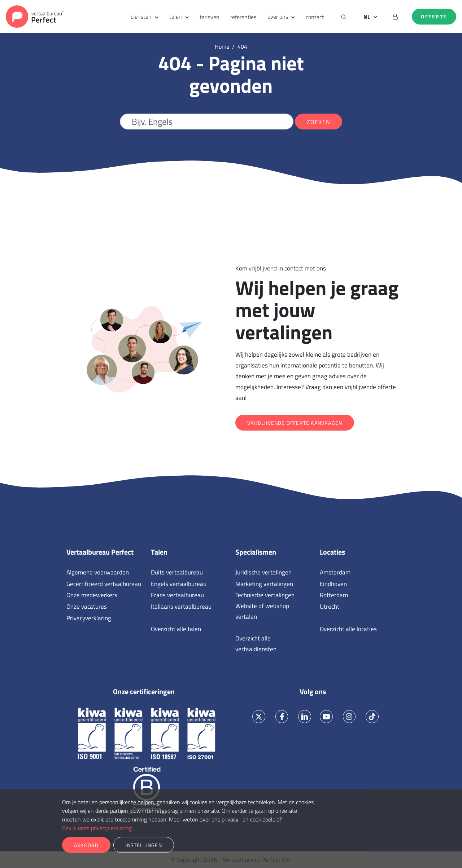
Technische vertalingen (265, 595)
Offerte (434, 17)
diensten (141, 17)
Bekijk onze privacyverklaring (97, 828)
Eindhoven (333, 584)
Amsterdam (335, 572)
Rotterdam (334, 595)
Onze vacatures (87, 607)
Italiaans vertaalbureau (181, 607)
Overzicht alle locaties (348, 629)
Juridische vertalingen (263, 572)
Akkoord (86, 845)
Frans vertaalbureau (177, 595)
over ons (278, 17)
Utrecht (330, 607)
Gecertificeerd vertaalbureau (104, 584)
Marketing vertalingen (264, 584)
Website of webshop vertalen (262, 611)
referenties (243, 17)
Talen (159, 552)
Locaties (332, 552)
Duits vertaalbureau (177, 572)
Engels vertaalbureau (179, 584)
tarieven (210, 17)
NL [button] (367, 17)
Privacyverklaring (89, 618)
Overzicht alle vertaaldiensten (256, 644)
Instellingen (143, 845)
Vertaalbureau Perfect (100, 552)
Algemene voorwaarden (98, 572)
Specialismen (256, 552)
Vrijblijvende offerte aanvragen (295, 423)
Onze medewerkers (92, 595)
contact (315, 17)
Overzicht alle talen (176, 629)
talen (176, 17)
